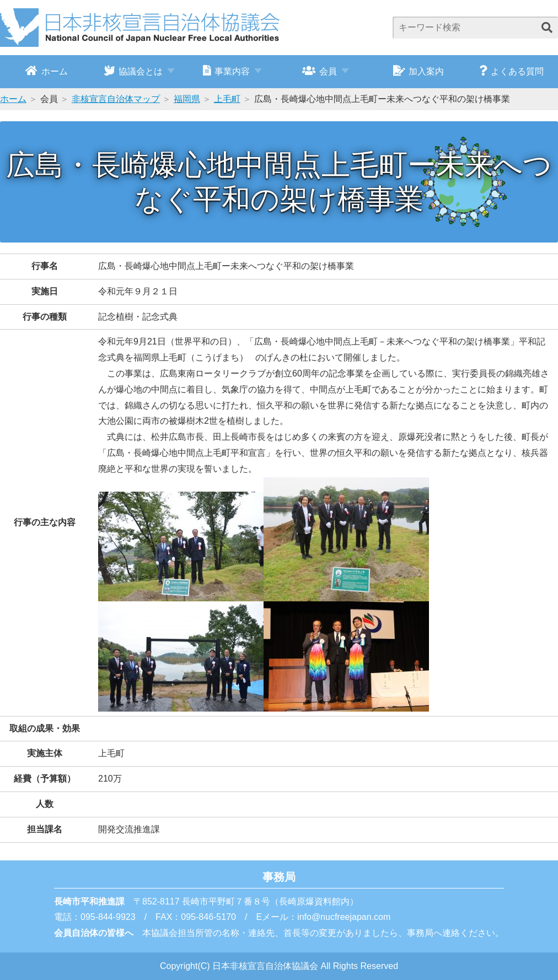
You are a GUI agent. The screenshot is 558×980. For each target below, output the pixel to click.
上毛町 (227, 99)
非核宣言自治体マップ (116, 99)
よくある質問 (511, 71)
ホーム (47, 71)
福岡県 (187, 99)
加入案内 (419, 71)
